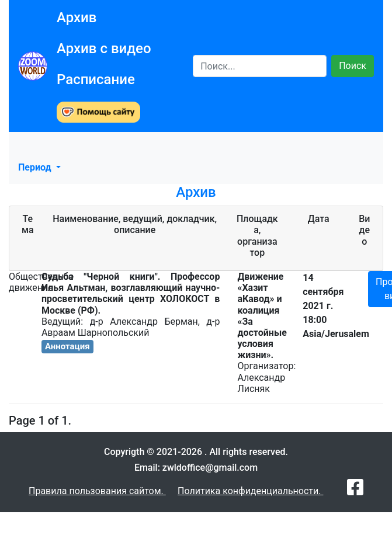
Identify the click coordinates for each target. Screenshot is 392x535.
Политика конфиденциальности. (250, 491)
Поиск (353, 66)
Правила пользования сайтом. (97, 491)
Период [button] (36, 167)
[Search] (260, 66)
